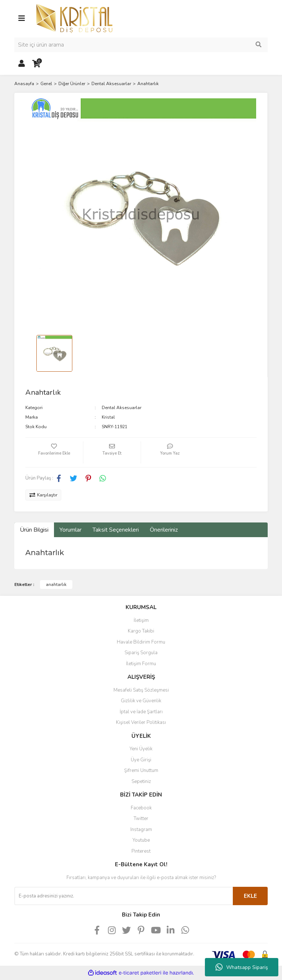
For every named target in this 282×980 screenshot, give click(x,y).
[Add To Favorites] (54, 452)
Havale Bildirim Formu (141, 642)
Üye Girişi (141, 760)
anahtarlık (56, 584)
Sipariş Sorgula (141, 653)
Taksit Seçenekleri (116, 530)
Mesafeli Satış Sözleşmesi (141, 690)
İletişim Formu (141, 664)
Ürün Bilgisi (34, 530)
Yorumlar (70, 530)
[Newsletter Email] (124, 896)
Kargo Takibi (141, 631)
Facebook (141, 808)
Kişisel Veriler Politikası (141, 722)
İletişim (141, 620)
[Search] (141, 45)
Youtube (141, 840)
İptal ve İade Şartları (141, 712)
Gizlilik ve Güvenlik (141, 701)
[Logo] (74, 18)
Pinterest (141, 851)
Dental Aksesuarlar (122, 408)
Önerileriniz (164, 530)
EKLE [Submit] (250, 896)
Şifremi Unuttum (141, 770)
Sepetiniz (141, 782)
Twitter (141, 819)
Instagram (141, 830)
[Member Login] (22, 64)
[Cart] (36, 64)
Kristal (108, 417)
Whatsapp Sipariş (242, 967)
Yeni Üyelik (141, 749)
